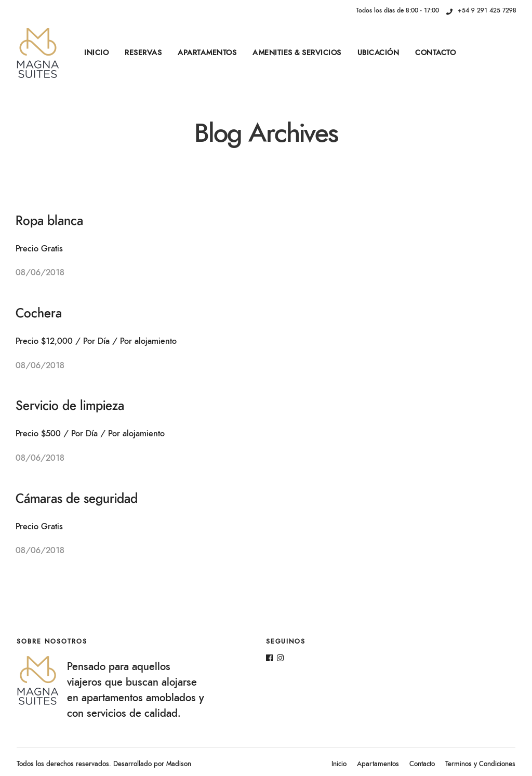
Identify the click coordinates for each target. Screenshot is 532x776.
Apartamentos (207, 53)
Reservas (143, 53)
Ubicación (378, 53)
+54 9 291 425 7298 (481, 10)
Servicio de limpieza (70, 406)
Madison (179, 764)
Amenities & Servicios (297, 53)
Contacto (435, 53)
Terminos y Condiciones (480, 764)
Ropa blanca (49, 221)
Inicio (96, 53)
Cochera (39, 314)
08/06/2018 (40, 273)
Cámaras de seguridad (77, 499)
